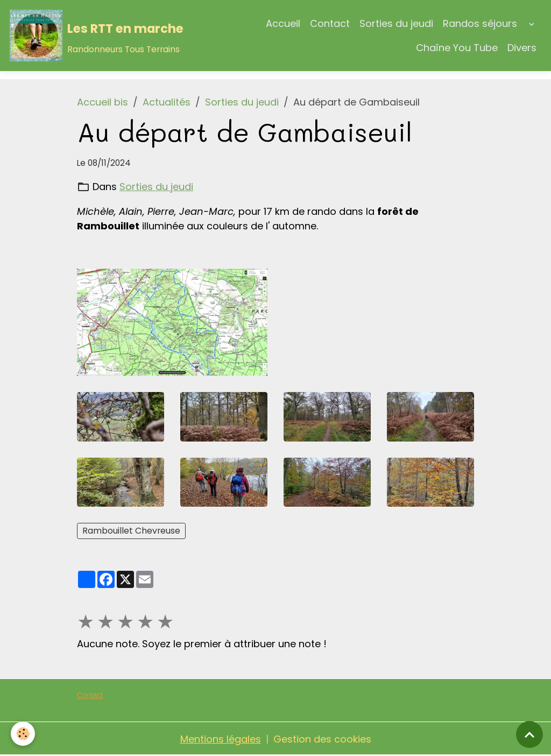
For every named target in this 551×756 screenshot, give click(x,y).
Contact (330, 23)
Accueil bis (103, 102)
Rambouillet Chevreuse (131, 531)
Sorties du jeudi (396, 23)
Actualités (167, 102)
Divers (522, 48)
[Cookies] (23, 734)
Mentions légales (221, 739)
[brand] (87, 36)
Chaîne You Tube (457, 48)
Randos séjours (480, 23)
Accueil (283, 23)
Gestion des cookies (322, 739)
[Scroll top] (529, 734)
